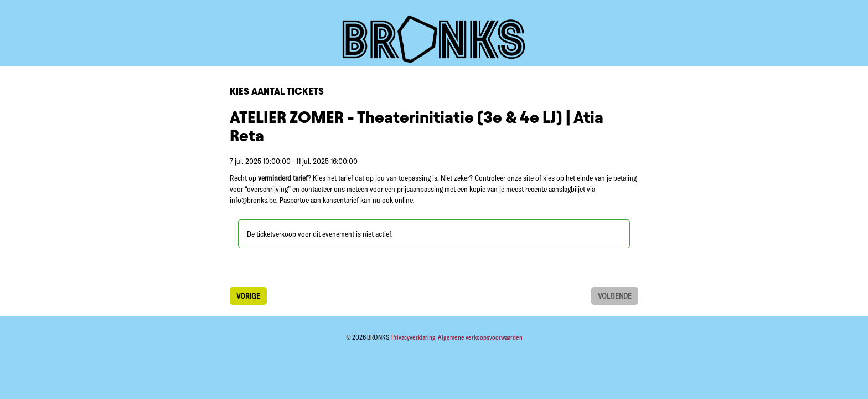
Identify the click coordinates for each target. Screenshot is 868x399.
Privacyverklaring (414, 337)
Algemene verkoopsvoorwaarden (480, 337)
